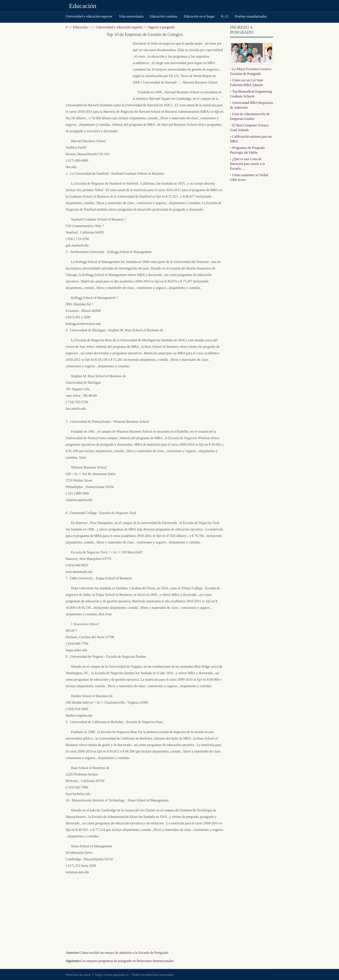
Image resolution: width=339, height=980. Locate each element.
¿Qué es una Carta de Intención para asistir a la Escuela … (247, 164)
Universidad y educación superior (89, 16)
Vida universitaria (131, 16)
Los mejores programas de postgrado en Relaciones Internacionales (127, 961)
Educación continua (164, 16)
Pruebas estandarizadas (251, 16)
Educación (83, 6)
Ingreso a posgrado (162, 27)
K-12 (225, 16)
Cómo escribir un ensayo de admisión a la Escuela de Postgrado (124, 953)
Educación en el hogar (199, 16)
